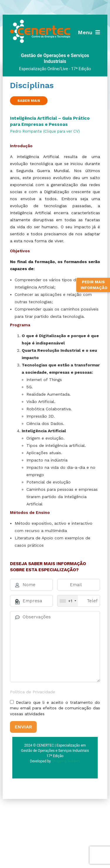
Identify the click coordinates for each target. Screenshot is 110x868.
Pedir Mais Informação (94, 285)
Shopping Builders (66, 761)
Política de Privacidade (33, 692)
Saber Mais (29, 101)
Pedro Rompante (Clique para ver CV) (45, 131)
